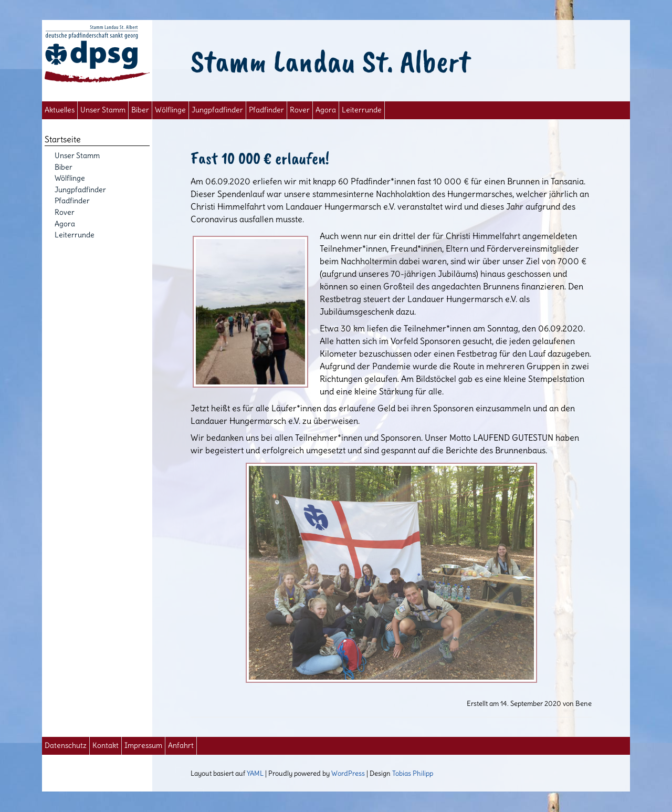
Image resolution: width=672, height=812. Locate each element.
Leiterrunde (362, 110)
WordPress (348, 773)
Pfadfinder (266, 110)
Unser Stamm (103, 110)
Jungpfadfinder (217, 110)
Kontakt (106, 746)
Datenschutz (66, 746)
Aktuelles (60, 110)
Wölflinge (170, 110)
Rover (300, 110)
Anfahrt (181, 746)
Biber (140, 110)
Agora (326, 110)
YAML (255, 773)
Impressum (143, 746)
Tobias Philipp (413, 773)
